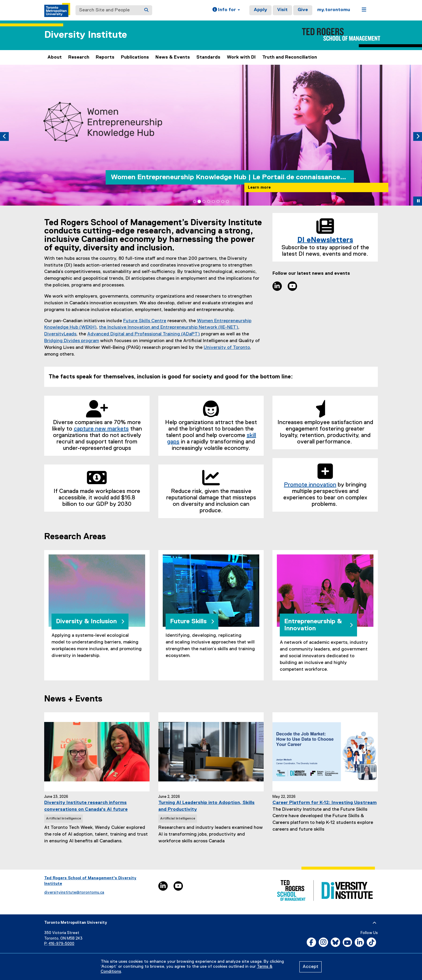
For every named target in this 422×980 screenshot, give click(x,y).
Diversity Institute (86, 35)
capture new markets (101, 429)
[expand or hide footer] (374, 923)
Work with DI (241, 57)
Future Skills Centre (145, 321)
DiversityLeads (60, 334)
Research (79, 57)
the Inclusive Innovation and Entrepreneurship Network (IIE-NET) (169, 327)
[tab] (195, 202)
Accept (311, 967)
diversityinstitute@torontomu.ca (74, 892)
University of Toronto (227, 348)
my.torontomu (334, 10)
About (55, 57)
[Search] (146, 10)
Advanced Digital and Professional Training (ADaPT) (144, 334)
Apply (260, 10)
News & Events (173, 57)
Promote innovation (310, 485)
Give (303, 10)
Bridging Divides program (72, 341)
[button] (226, 10)
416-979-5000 (61, 944)
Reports (105, 57)
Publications (135, 57)
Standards (208, 57)
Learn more (259, 187)
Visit (282, 10)
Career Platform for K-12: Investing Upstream (325, 803)
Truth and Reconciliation (290, 57)
